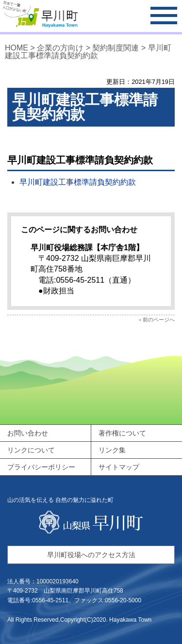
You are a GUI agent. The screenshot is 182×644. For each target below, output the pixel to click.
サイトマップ (119, 467)
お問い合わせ (28, 433)
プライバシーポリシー (41, 467)
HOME (17, 48)
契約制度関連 (116, 48)
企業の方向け (61, 48)
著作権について (122, 433)
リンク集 (112, 450)
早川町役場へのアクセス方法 (91, 555)
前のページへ (159, 320)
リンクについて (31, 450)
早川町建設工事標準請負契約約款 (78, 182)
